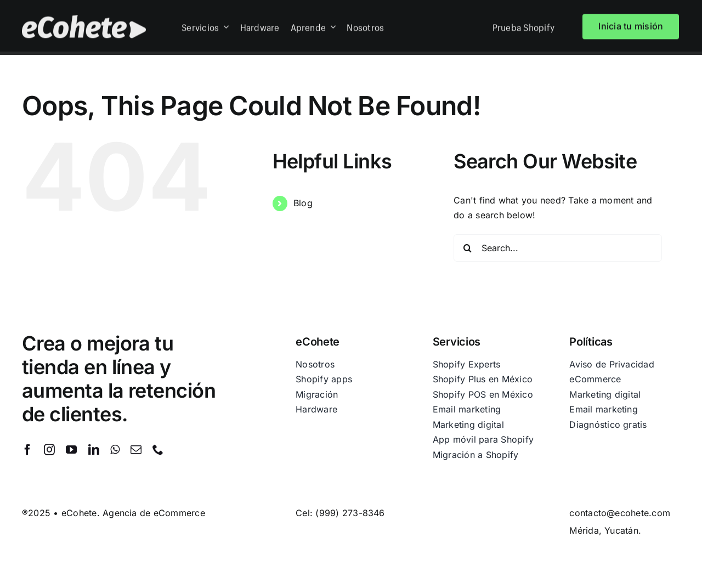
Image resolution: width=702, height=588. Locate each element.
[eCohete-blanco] (84, 18)
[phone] (158, 450)
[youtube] (71, 450)
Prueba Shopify (523, 25)
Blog (303, 203)
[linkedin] (94, 450)
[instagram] (49, 450)
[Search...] (558, 248)
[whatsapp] (115, 450)
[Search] (467, 248)
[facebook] (27, 450)
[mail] (136, 450)
